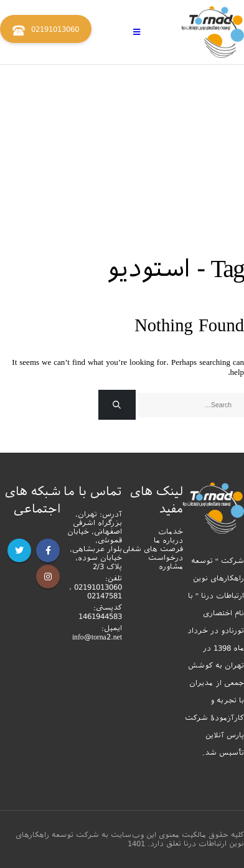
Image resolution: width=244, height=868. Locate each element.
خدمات (171, 532)
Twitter (19, 550)
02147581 (105, 596)
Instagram (48, 577)
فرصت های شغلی (153, 549)
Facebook (48, 550)
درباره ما (168, 540)
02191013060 (46, 31)
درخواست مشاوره (166, 562)
